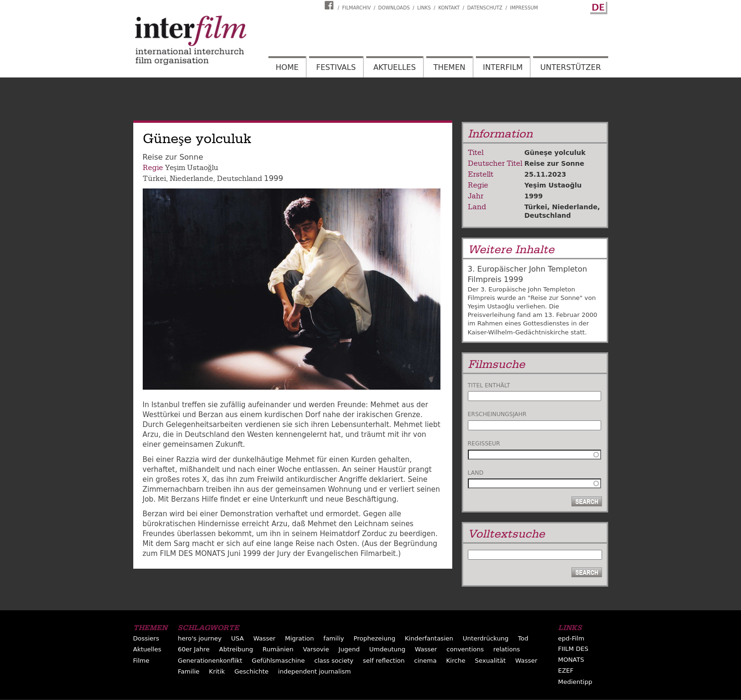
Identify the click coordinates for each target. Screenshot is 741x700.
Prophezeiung (374, 638)
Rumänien (278, 649)
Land (476, 473)
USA (237, 638)
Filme (141, 661)
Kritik (217, 671)
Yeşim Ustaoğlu (192, 168)
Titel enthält (489, 385)
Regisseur (484, 444)
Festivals (336, 67)
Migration (299, 638)
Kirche (456, 661)
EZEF (566, 670)
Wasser (264, 638)
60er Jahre (194, 649)
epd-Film (571, 638)
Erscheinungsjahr (497, 414)
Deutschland (240, 179)
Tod (523, 638)
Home (287, 67)
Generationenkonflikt (210, 661)
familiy (334, 638)
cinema (425, 661)
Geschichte (251, 671)
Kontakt (449, 8)
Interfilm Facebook (330, 5)
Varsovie (316, 649)
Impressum (524, 8)
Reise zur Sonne (555, 163)
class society (334, 661)
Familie (189, 671)
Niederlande (191, 179)
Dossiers (146, 638)
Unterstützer (570, 67)
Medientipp (575, 682)
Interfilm (503, 67)
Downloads (394, 8)
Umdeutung (387, 649)
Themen (449, 67)
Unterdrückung (486, 638)
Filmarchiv (356, 8)
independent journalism (314, 671)
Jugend (349, 649)
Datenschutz (485, 8)
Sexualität (490, 661)
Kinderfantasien (429, 638)
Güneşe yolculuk (555, 153)
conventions (465, 649)
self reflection (384, 661)
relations (507, 649)
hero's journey (200, 638)
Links (424, 8)
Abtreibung (236, 649)
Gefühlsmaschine (278, 661)
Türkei (154, 179)
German (597, 6)
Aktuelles (395, 67)
